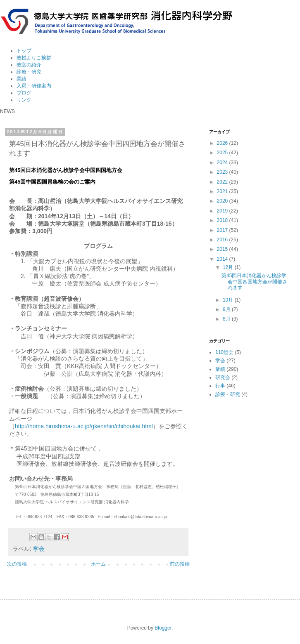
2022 (223, 182)
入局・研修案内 (34, 86)
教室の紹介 (29, 65)
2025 (223, 153)
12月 (229, 267)
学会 (39, 549)
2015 (223, 249)
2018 (223, 220)
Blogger (163, 628)
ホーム (98, 564)
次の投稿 (17, 564)
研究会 (223, 377)
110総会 (224, 352)
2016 (223, 240)
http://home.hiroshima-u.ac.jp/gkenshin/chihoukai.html (84, 426)
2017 (223, 230)
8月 (227, 319)
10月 (229, 300)
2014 (223, 259)
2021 (223, 191)
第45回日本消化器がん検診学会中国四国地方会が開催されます (254, 282)
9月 (227, 309)
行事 (220, 386)
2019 (223, 211)
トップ (24, 51)
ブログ (24, 93)
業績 (21, 79)
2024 (223, 163)
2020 (223, 201)
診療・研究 (29, 72)
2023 (223, 172)
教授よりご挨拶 (34, 58)
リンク (24, 100)
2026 (223, 143)
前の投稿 (180, 564)
